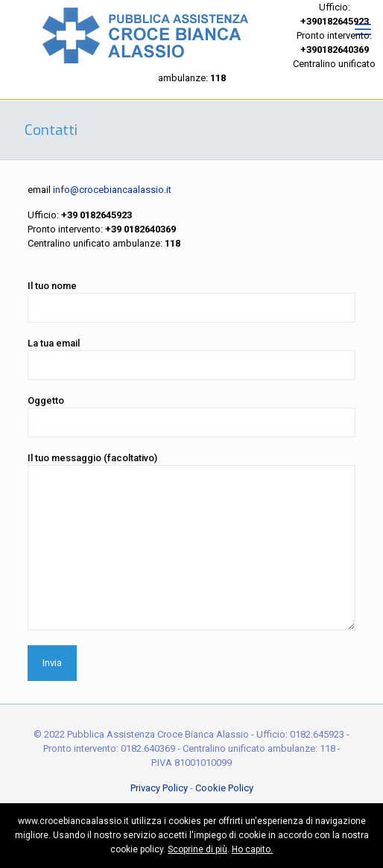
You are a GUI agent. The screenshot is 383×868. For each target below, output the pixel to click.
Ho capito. (252, 849)
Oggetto (191, 416)
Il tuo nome (191, 301)
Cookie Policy (224, 788)
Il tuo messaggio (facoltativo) (191, 541)
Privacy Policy (159, 788)
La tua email (191, 359)
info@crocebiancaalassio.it (112, 190)
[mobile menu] (363, 30)
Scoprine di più (197, 849)
